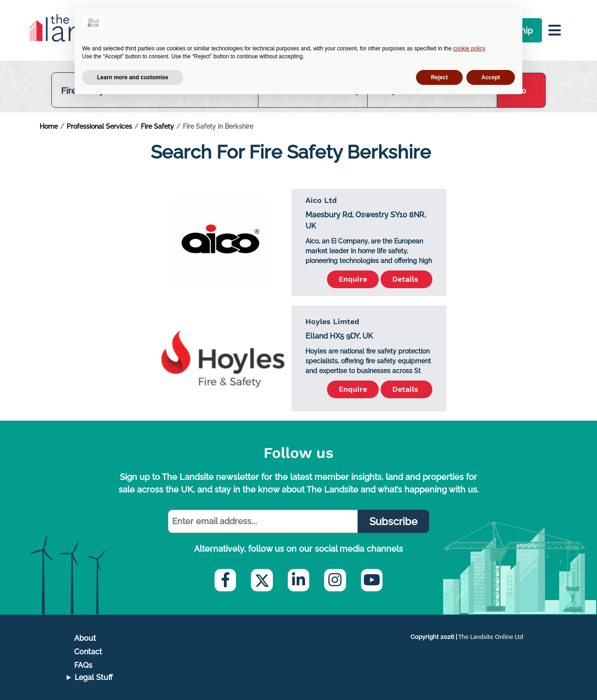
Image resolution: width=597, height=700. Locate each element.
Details (406, 279)
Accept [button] (491, 77)
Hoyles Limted (332, 322)
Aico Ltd (321, 200)
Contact (88, 652)
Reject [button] (439, 77)
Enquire (353, 279)
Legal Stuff (94, 677)
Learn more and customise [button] (133, 77)
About (85, 638)
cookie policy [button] (469, 49)
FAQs (83, 665)
